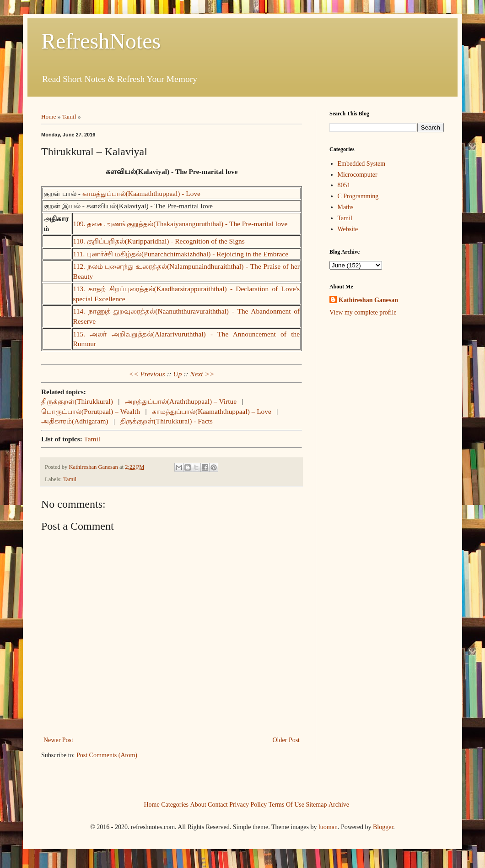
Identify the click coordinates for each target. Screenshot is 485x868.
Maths (346, 207)
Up (178, 374)
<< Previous (147, 374)
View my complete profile (363, 312)
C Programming (358, 196)
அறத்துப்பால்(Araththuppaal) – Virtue (181, 401)
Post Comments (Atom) (107, 755)
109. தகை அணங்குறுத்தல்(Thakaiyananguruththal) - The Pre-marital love (181, 224)
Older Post (286, 740)
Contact (218, 805)
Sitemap (317, 805)
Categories (175, 805)
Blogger (383, 827)
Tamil (69, 117)
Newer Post (58, 740)
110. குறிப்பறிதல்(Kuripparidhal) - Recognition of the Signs (159, 241)
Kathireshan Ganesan (368, 300)
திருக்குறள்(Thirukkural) (77, 401)
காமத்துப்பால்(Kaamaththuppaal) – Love (212, 411)
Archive (339, 805)
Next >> (202, 374)
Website (348, 229)
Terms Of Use (286, 805)
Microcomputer (358, 175)
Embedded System (362, 164)
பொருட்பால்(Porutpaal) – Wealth (91, 411)
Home (49, 117)
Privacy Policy (248, 805)
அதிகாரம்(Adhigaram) (75, 421)
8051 (344, 185)
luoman (328, 827)
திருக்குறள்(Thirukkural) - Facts (167, 421)
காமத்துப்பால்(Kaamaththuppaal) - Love (141, 193)
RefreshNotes (101, 41)
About (198, 805)
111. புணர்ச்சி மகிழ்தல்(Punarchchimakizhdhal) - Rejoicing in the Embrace (181, 254)
